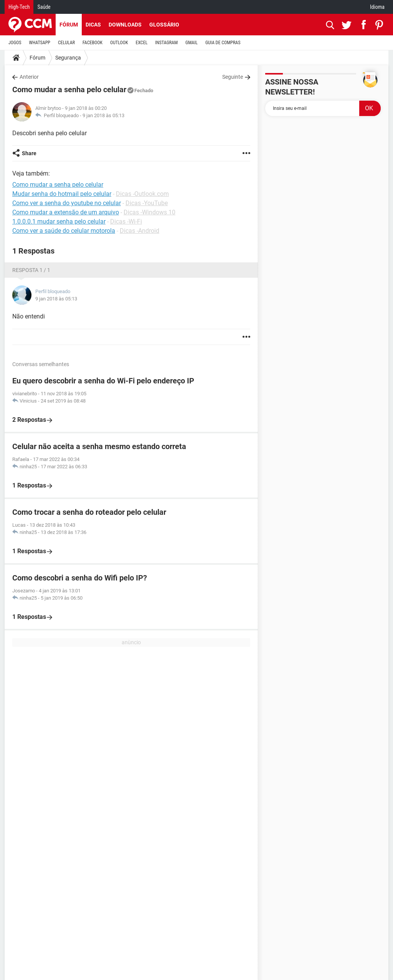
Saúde (44, 7)
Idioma (377, 7)
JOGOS (15, 43)
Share (29, 153)
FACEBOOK (92, 43)
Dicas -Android (140, 231)
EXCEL (141, 43)
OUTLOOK (119, 43)
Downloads (125, 25)
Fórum (69, 25)
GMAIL (192, 43)
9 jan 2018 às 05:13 (103, 115)
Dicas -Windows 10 (149, 212)
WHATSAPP (40, 43)
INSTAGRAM (166, 43)
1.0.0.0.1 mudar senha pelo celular (59, 221)
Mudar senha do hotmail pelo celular (62, 194)
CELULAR (66, 43)
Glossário (164, 25)
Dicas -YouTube (147, 203)
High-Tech (19, 7)
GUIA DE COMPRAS (223, 43)
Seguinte (233, 77)
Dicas (93, 25)
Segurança (68, 58)
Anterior (29, 77)
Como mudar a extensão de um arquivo (66, 212)
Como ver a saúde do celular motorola (64, 231)
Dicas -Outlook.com (142, 194)
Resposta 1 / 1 (31, 270)
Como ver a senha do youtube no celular (67, 203)
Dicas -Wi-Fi (126, 221)
